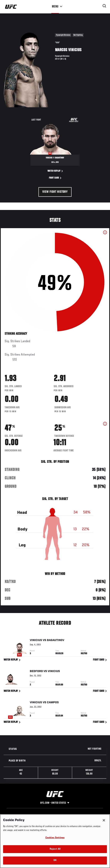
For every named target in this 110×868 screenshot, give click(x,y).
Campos (53, 703)
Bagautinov (56, 641)
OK (55, 860)
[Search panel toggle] (104, 6)
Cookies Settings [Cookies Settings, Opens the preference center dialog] (55, 838)
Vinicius (36, 641)
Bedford (36, 672)
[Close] (104, 820)
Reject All (55, 849)
